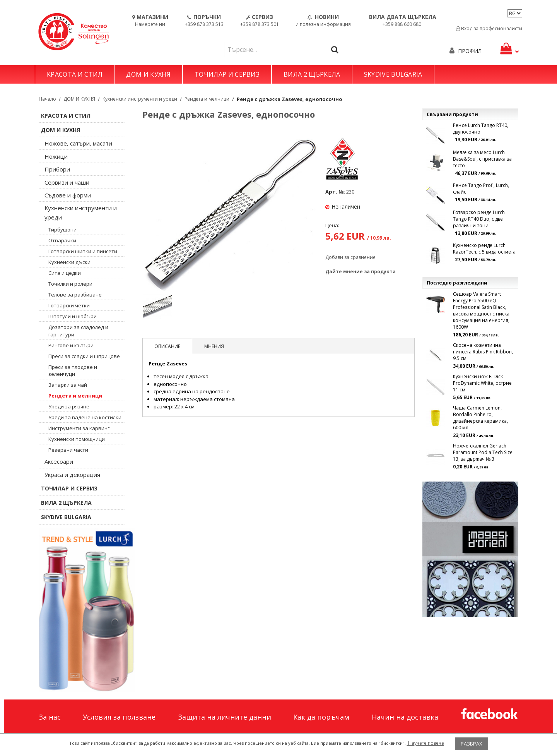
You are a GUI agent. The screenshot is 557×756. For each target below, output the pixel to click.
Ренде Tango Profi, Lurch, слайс (481, 189)
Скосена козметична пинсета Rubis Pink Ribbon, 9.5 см (483, 352)
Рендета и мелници (207, 99)
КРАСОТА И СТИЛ (75, 74)
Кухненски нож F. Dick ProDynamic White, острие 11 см (482, 383)
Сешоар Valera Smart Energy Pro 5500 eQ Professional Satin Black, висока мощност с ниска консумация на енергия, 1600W (481, 310)
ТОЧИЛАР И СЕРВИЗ (227, 74)
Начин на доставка (405, 717)
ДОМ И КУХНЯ (148, 74)
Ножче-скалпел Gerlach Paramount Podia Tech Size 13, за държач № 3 (483, 452)
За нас (50, 717)
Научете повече (425, 743)
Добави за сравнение (350, 257)
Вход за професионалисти (489, 28)
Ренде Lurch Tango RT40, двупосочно (481, 129)
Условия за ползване (119, 717)
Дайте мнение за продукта (361, 272)
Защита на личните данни (225, 717)
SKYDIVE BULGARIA (393, 74)
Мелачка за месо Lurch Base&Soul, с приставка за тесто (482, 159)
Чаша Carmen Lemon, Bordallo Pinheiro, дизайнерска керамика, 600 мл (480, 418)
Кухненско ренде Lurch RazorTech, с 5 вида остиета (484, 249)
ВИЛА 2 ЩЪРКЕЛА (312, 74)
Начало (47, 99)
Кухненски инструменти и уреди (140, 99)
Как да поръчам (321, 717)
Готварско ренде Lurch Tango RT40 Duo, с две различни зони (479, 219)
